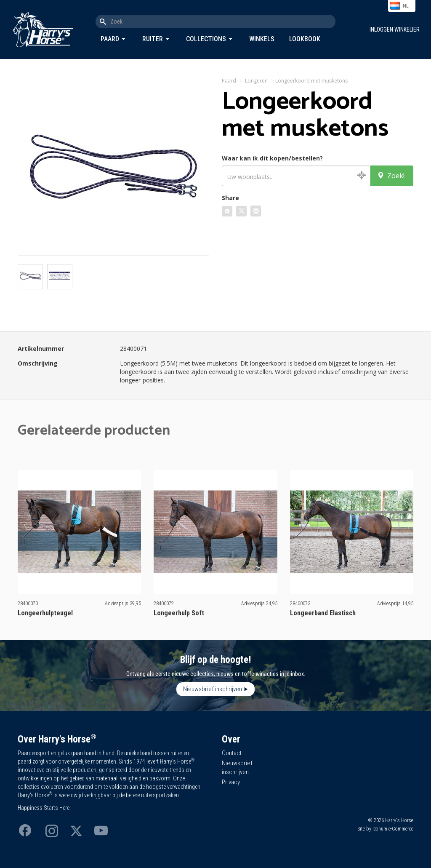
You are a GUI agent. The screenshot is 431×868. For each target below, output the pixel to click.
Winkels (262, 39)
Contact (232, 753)
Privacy (231, 782)
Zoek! (391, 176)
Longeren (256, 81)
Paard (110, 39)
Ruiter (153, 39)
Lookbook (305, 39)
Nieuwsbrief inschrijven (213, 689)
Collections (206, 39)
